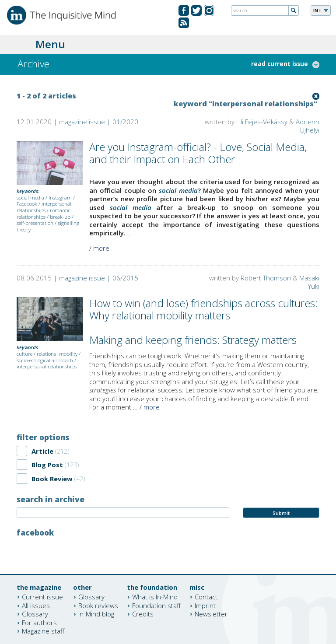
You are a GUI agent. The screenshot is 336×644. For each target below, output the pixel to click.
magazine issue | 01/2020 (99, 122)
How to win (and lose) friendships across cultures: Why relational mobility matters (203, 309)
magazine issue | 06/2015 (99, 278)
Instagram (60, 198)
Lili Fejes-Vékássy (262, 122)
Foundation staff (156, 605)
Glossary (35, 614)
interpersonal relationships (44, 207)
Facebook (27, 204)
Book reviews (98, 605)
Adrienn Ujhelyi (308, 126)
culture (24, 354)
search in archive (51, 499)
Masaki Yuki (309, 282)
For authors (39, 622)
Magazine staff (43, 631)
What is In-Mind (155, 597)
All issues (36, 605)
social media (30, 198)
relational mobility (57, 354)
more (101, 248)
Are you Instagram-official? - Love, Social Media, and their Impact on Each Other (198, 153)
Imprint (205, 605)
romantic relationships (44, 213)
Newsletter (211, 614)
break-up (60, 217)
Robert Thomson (266, 278)
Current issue (42, 597)
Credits (143, 614)
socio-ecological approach (45, 360)
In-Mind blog (96, 614)
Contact (206, 597)
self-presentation (35, 223)
